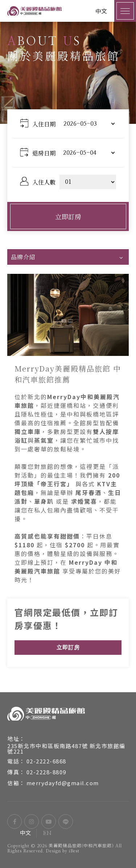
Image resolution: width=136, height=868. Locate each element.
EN (47, 833)
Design (53, 851)
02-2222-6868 (46, 761)
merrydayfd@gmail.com (63, 783)
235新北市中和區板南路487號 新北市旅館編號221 (66, 749)
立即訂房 (68, 216)
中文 (26, 833)
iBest (74, 851)
